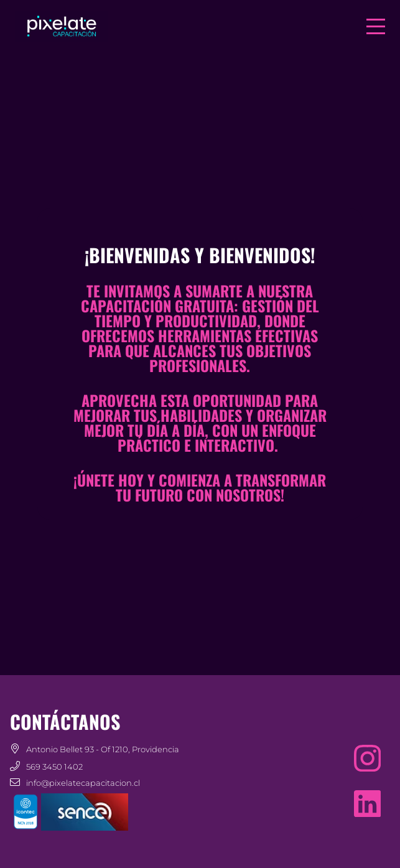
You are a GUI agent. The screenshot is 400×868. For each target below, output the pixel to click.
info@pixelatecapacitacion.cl (83, 783)
